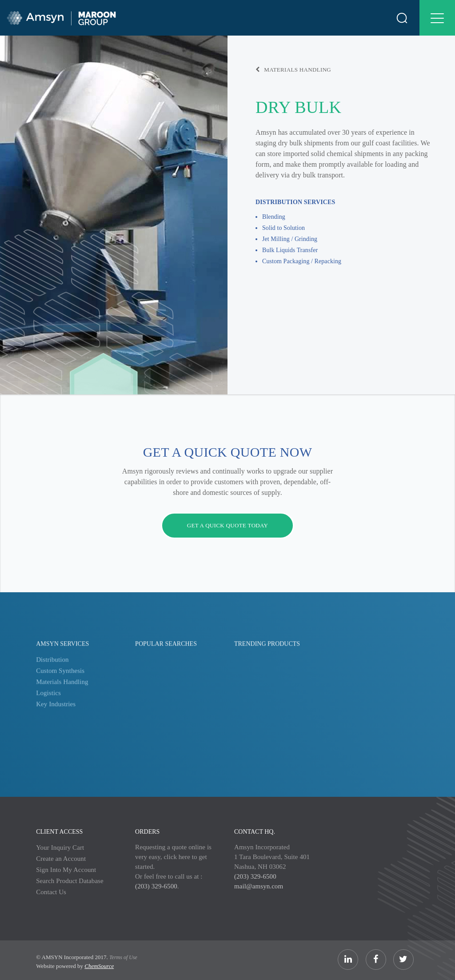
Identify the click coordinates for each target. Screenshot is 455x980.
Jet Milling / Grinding (290, 239)
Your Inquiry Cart (60, 847)
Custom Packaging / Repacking (302, 261)
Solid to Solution (283, 228)
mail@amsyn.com (259, 886)
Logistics (48, 698)
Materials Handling (293, 70)
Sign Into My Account (66, 870)
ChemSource (99, 966)
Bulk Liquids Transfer (290, 250)
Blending (274, 217)
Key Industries (56, 709)
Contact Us (51, 892)
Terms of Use (123, 957)
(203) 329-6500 (156, 886)
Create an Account (61, 859)
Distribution (52, 665)
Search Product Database (70, 881)
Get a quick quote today (228, 525)
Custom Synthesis (60, 676)
